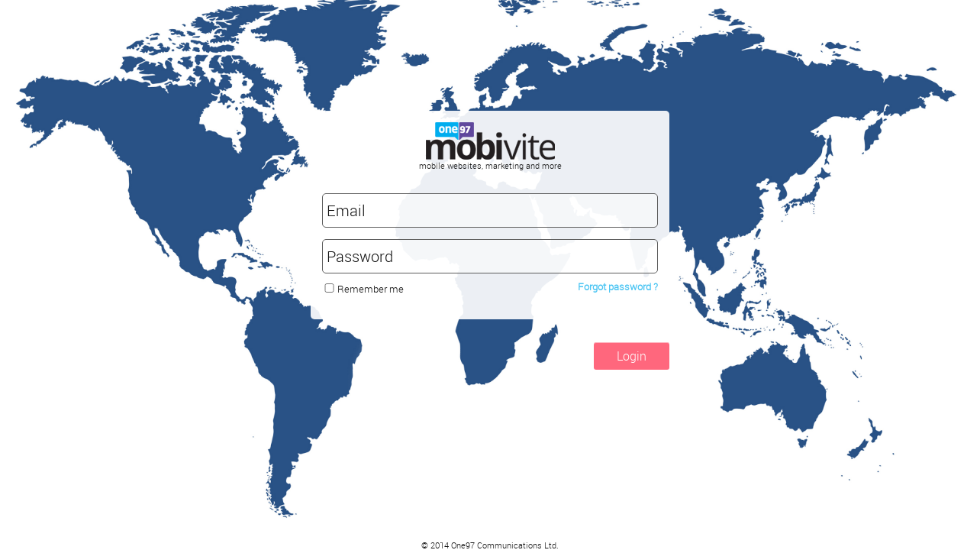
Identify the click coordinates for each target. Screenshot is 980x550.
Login (632, 356)
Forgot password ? (618, 286)
